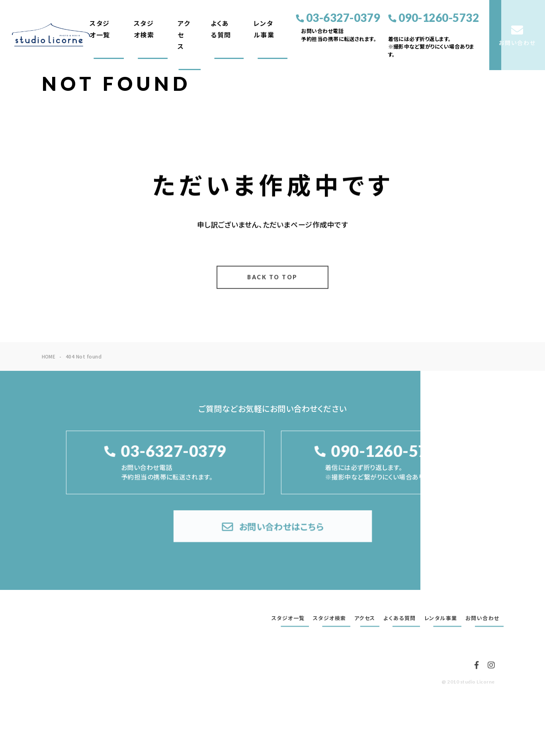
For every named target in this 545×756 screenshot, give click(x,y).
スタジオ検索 (144, 29)
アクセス (184, 35)
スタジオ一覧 (100, 29)
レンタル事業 (264, 29)
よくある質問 (221, 29)
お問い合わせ (482, 618)
